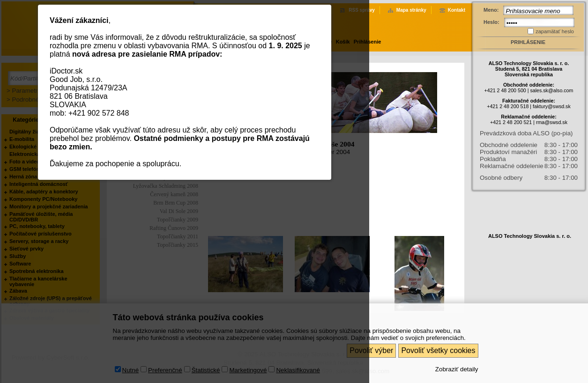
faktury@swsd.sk (552, 106)
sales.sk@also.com (551, 90)
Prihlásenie (528, 42)
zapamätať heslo (555, 31)
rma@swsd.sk (552, 122)
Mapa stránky (411, 10)
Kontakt (457, 10)
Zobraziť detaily (457, 369)
